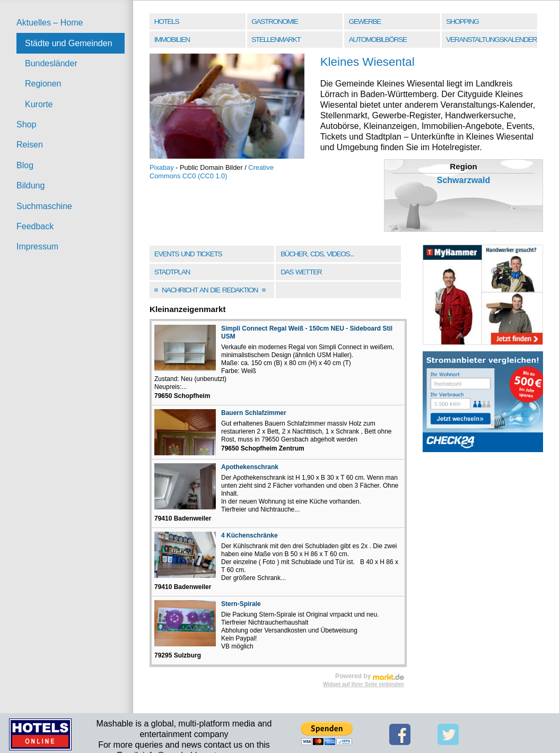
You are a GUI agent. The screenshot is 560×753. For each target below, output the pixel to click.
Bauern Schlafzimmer (254, 413)
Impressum (37, 246)
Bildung (30, 185)
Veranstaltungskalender (491, 40)
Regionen (43, 84)
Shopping (462, 21)
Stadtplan (172, 272)
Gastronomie (274, 21)
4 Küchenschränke (250, 535)
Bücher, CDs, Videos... (317, 254)
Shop (26, 124)
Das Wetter (301, 272)
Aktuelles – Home (50, 23)
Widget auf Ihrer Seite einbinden (364, 684)
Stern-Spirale (241, 604)
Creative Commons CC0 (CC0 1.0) (212, 172)
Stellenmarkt (276, 40)
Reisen (30, 145)
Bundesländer (51, 63)
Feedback (35, 226)
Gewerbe (365, 21)
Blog (25, 165)
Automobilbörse (378, 40)
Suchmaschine (44, 206)
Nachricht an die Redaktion (210, 290)
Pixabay (162, 167)
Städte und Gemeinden (69, 43)
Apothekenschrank (250, 467)
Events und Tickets (188, 254)
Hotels (167, 21)
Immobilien (172, 40)
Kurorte (39, 104)
